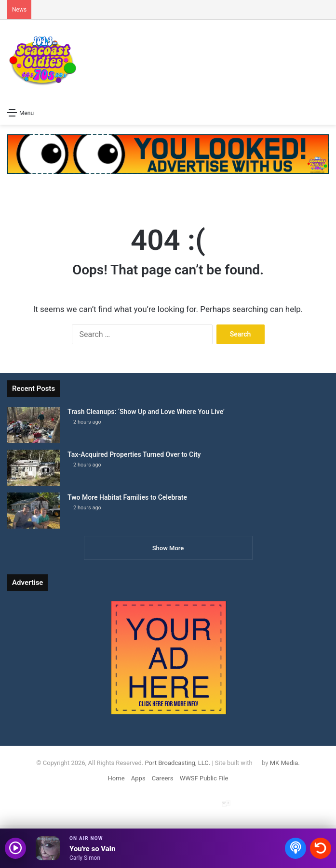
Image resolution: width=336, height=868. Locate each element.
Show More (168, 548)
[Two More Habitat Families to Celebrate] (34, 511)
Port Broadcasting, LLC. (177, 763)
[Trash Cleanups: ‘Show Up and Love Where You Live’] (34, 425)
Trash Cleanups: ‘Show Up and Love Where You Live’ (146, 412)
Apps (138, 778)
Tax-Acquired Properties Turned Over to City (134, 454)
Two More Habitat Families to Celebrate (127, 497)
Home (116, 778)
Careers (163, 778)
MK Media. (285, 763)
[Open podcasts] (296, 848)
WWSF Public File (204, 778)
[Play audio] (15, 848)
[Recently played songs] (321, 848)
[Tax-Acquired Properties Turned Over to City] (34, 468)
